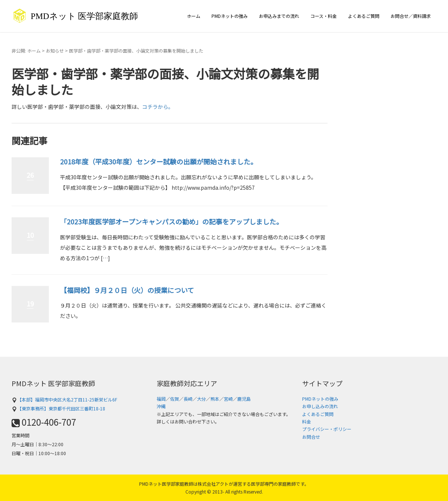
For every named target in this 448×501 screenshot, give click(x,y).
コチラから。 (158, 107)
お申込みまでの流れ (279, 16)
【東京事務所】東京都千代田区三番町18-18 (58, 408)
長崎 (188, 399)
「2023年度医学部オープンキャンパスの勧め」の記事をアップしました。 (171, 221)
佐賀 (175, 399)
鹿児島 (244, 399)
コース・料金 (324, 16)
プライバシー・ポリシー (327, 429)
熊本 (215, 399)
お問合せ (311, 437)
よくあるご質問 (364, 16)
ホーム (194, 16)
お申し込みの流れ (320, 406)
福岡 (161, 399)
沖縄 (161, 406)
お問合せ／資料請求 (411, 16)
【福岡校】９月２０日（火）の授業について (127, 290)
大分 (201, 399)
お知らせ (55, 51)
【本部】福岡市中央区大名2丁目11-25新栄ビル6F (64, 399)
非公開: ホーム (26, 51)
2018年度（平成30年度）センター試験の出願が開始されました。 (159, 161)
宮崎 (228, 399)
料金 (307, 421)
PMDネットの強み (230, 16)
